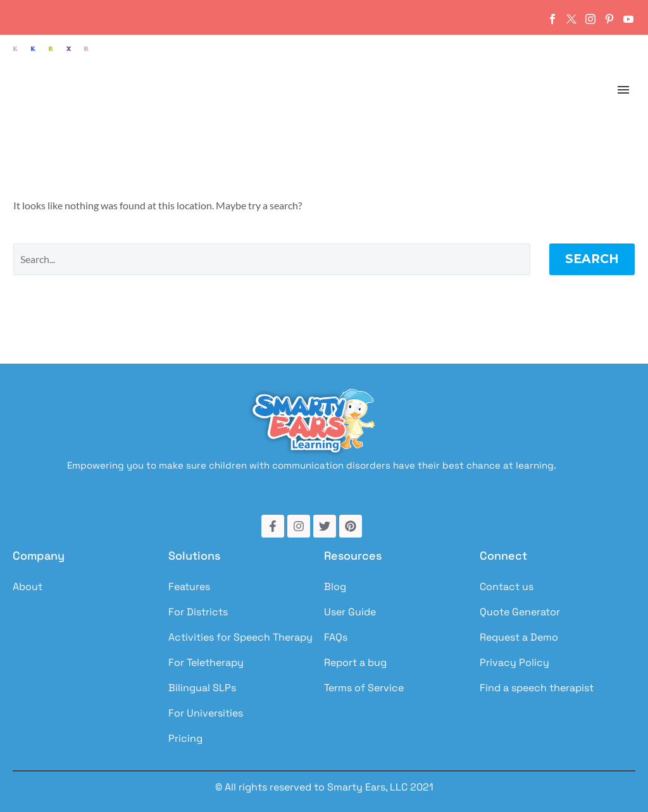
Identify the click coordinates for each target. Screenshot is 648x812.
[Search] (272, 259)
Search (592, 259)
